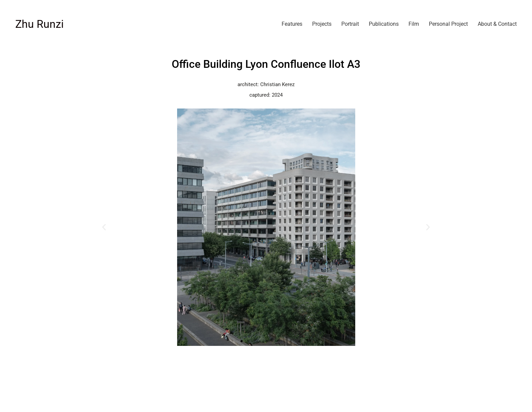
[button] (104, 227)
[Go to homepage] (40, 24)
